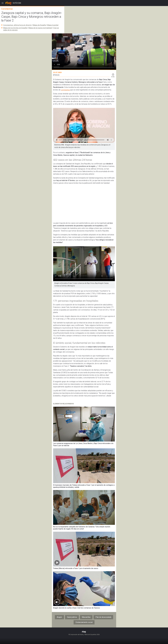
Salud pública (72, 617)
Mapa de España (39, 25)
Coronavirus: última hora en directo (17, 25)
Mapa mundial (53, 25)
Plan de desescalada (103, 617)
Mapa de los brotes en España (15, 28)
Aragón (59, 617)
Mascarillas (86, 617)
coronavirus (66, 90)
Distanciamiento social (84, 622)
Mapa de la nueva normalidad (40, 28)
